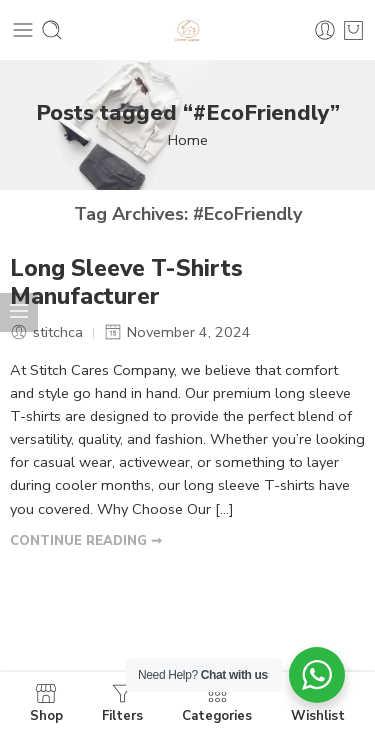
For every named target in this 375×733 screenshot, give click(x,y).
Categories (217, 702)
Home (188, 140)
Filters (122, 702)
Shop (46, 702)
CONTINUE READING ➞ (86, 541)
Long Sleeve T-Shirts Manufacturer (126, 283)
